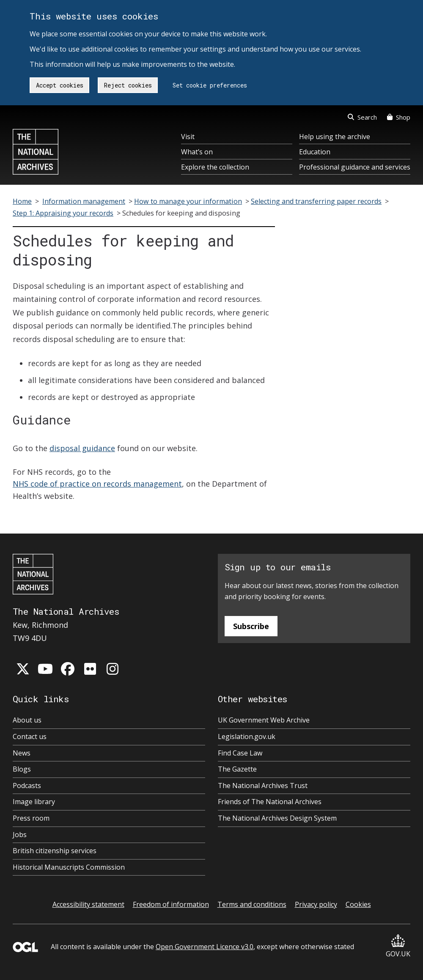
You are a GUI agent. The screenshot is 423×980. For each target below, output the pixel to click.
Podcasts (27, 786)
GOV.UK (398, 946)
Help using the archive (335, 137)
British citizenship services (55, 851)
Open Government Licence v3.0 (205, 947)
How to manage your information (188, 201)
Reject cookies (128, 85)
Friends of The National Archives (270, 802)
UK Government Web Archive (264, 720)
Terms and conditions (252, 904)
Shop (399, 117)
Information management (84, 201)
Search (362, 117)
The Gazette (237, 769)
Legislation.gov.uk (247, 736)
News (22, 753)
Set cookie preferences (210, 85)
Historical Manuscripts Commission (69, 867)
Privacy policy (316, 904)
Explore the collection (215, 167)
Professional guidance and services (355, 167)
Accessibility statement (88, 904)
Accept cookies (60, 85)
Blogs (22, 769)
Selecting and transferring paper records (316, 201)
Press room (31, 818)
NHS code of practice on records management (97, 484)
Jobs (20, 835)
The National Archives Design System (277, 818)
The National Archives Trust (263, 786)
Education (315, 152)
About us (27, 720)
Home (22, 201)
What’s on (197, 152)
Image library (34, 802)
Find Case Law (240, 753)
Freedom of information (171, 904)
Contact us (30, 736)
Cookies (358, 904)
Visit (188, 137)
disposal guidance (82, 448)
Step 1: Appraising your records (63, 213)
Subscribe (251, 626)
